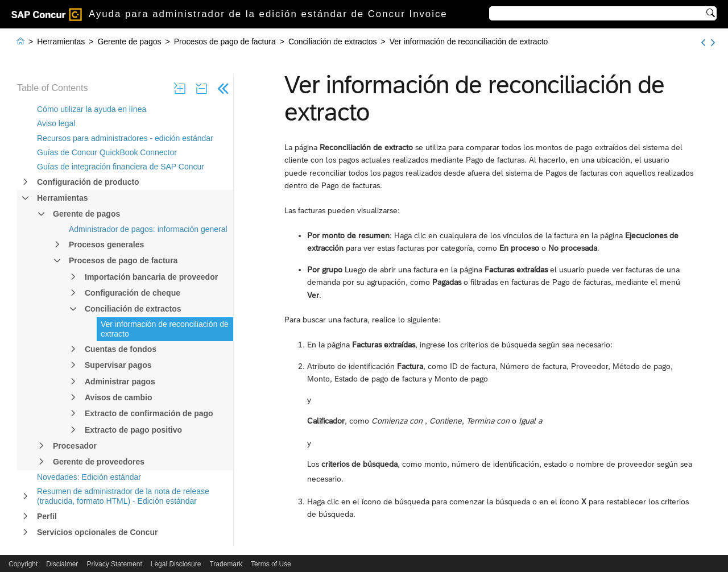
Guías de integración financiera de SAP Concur (121, 167)
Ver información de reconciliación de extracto (165, 329)
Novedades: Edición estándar (89, 477)
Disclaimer (62, 564)
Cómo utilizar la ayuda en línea (92, 109)
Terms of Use (271, 564)
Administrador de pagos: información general (148, 229)
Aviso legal (56, 123)
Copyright (23, 564)
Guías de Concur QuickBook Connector (107, 152)
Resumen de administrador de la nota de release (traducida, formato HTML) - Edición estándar (123, 496)
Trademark (226, 564)
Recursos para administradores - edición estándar (125, 138)
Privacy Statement (114, 564)
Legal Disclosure (176, 564)
